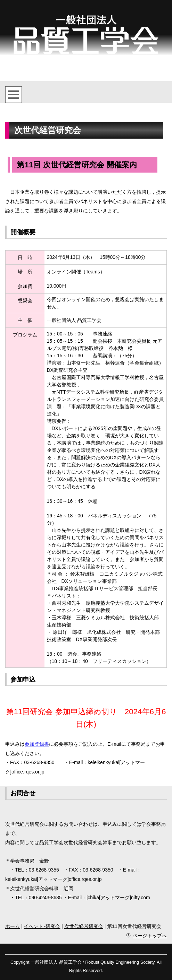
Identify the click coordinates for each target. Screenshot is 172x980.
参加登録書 (37, 744)
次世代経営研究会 (84, 926)
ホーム (13, 926)
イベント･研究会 (42, 926)
